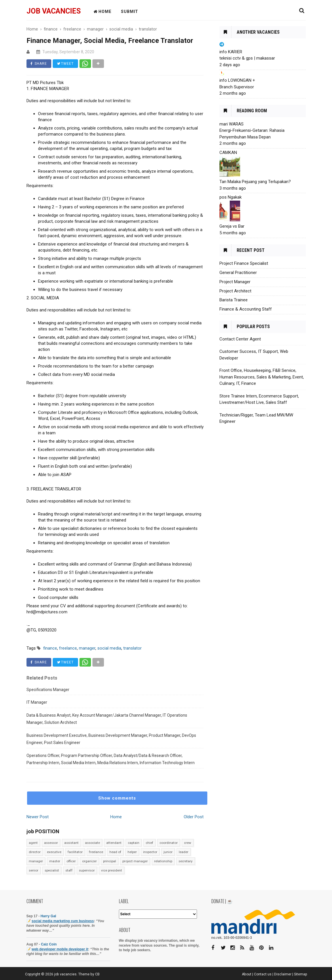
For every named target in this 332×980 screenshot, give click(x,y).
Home (116, 817)
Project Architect (235, 291)
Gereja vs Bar (232, 226)
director (35, 852)
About (247, 974)
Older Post (194, 817)
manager (36, 861)
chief (149, 843)
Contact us (263, 974)
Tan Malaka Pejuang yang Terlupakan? (255, 182)
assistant (71, 843)
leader (184, 852)
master (55, 861)
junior (168, 852)
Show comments (117, 798)
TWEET (66, 64)
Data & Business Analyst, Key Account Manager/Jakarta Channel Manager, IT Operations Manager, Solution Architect (107, 719)
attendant (114, 843)
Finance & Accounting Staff (246, 309)
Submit (130, 12)
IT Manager (37, 702)
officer (71, 861)
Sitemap (301, 974)
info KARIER (231, 52)
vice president (112, 870)
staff (69, 870)
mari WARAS (232, 124)
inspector (150, 852)
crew (188, 843)
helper (132, 852)
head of (115, 852)
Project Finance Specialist (244, 263)
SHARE (39, 64)
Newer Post (38, 817)
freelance (96, 852)
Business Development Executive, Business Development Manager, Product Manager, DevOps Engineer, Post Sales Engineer (111, 739)
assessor (51, 843)
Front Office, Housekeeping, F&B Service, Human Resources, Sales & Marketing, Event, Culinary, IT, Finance (262, 377)
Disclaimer (283, 974)
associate (92, 843)
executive (54, 852)
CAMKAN (228, 153)
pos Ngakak (230, 197)
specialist (52, 870)
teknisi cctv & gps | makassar (247, 58)
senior (34, 870)
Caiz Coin (49, 944)
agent (33, 843)
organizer (89, 861)
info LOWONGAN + (237, 80)
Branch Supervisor (237, 87)
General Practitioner (238, 273)
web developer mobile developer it (60, 949)
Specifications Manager (48, 690)
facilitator (75, 852)
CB (97, 974)
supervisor (87, 870)
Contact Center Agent (240, 339)
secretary (186, 861)
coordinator (169, 843)
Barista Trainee (234, 300)
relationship (163, 861)
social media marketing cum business (63, 921)
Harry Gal (48, 916)
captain (134, 843)
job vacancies (54, 11)
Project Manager (235, 282)
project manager (135, 861)
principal (110, 861)
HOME (103, 12)
